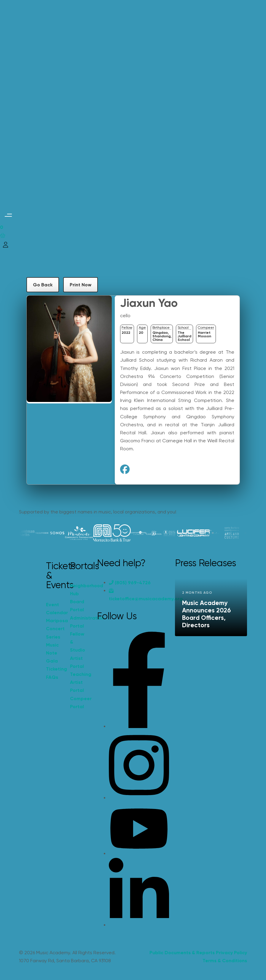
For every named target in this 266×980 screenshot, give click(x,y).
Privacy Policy (231, 953)
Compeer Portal (79, 703)
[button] (8, 215)
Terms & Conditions (225, 961)
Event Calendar (55, 609)
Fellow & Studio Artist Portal (78, 650)
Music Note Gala (52, 653)
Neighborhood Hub (79, 590)
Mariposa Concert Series (55, 629)
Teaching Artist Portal (79, 682)
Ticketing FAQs (55, 673)
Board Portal (77, 606)
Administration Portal (79, 622)
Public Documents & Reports (182, 953)
